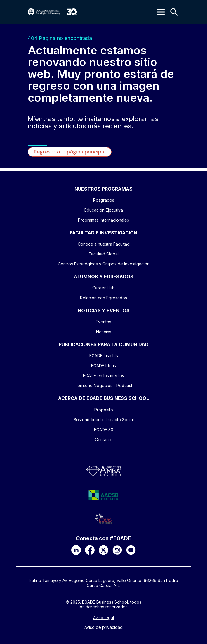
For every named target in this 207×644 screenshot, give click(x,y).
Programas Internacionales (103, 220)
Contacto (104, 440)
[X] (103, 550)
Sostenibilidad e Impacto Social (104, 420)
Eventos (103, 322)
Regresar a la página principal (70, 152)
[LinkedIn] (76, 550)
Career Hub (103, 288)
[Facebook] (90, 550)
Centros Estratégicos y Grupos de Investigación (104, 264)
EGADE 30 (104, 430)
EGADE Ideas (103, 366)
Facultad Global (104, 254)
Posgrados (104, 200)
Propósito (104, 410)
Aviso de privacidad (103, 627)
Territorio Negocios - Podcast (103, 385)
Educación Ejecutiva (104, 210)
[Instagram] (117, 550)
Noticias (104, 332)
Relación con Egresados (103, 298)
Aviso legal (103, 618)
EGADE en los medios (103, 375)
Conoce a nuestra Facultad (104, 244)
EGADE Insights (104, 356)
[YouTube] (131, 550)
